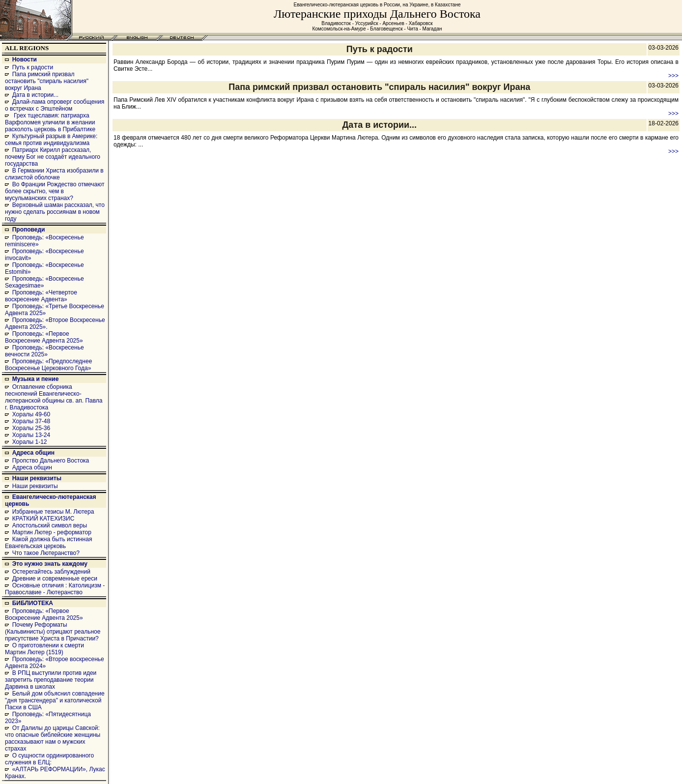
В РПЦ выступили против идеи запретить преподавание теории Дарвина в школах (51, 680)
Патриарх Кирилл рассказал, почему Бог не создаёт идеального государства (53, 157)
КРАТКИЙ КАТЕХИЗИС (43, 519)
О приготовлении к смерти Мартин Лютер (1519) (44, 649)
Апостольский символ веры (50, 525)
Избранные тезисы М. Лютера (53, 512)
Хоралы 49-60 (31, 414)
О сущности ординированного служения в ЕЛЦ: (49, 759)
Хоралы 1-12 (30, 442)
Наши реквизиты (37, 478)
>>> (673, 76)
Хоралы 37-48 (31, 421)
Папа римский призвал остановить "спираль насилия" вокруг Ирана (47, 81)
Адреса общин (33, 453)
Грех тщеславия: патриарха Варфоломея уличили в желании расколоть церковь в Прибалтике (50, 122)
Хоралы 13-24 (31, 435)
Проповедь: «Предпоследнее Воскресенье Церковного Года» (48, 365)
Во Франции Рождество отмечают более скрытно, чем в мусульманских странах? (55, 191)
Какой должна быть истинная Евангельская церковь (48, 543)
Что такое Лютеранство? (46, 553)
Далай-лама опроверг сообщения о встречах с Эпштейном (55, 105)
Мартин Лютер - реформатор (52, 532)
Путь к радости (33, 67)
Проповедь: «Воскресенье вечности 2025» (44, 351)
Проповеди (29, 230)
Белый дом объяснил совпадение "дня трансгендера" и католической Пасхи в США (55, 700)
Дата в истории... (35, 95)
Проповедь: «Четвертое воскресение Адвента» (41, 296)
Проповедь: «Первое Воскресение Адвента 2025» (44, 337)
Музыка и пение (36, 379)
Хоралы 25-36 (31, 428)
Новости (25, 59)
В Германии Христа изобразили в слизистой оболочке (54, 174)
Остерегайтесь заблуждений (51, 572)
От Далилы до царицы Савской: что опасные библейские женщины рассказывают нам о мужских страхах (53, 738)
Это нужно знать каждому (50, 564)
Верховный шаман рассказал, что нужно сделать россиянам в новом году (55, 212)
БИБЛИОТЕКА (33, 603)
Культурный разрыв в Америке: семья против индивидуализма (51, 140)
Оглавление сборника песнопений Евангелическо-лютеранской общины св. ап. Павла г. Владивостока (54, 397)
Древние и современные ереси (55, 579)
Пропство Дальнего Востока (51, 461)
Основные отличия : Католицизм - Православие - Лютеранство (55, 589)
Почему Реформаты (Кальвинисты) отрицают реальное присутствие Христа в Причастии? (53, 632)
